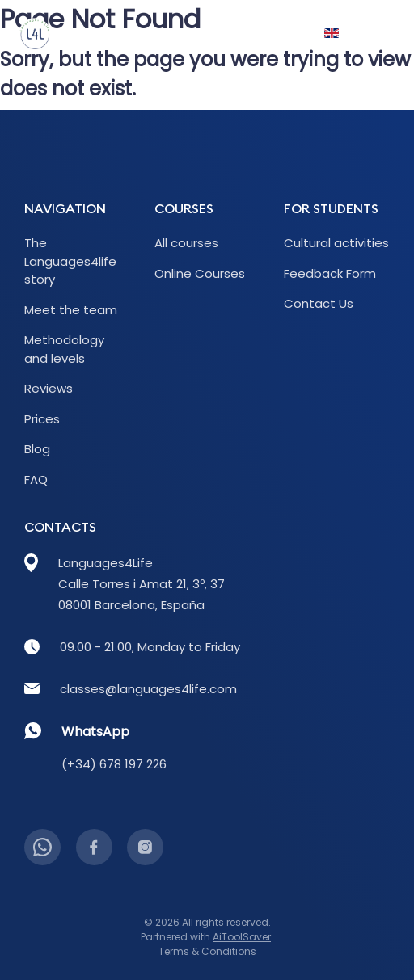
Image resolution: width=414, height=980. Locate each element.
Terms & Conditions (207, 951)
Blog (37, 449)
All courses (186, 243)
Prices (42, 419)
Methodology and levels (64, 349)
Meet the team (71, 310)
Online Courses (200, 273)
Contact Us (319, 303)
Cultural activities (336, 243)
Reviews (49, 388)
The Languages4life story (70, 261)
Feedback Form (330, 273)
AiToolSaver (242, 937)
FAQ (36, 479)
